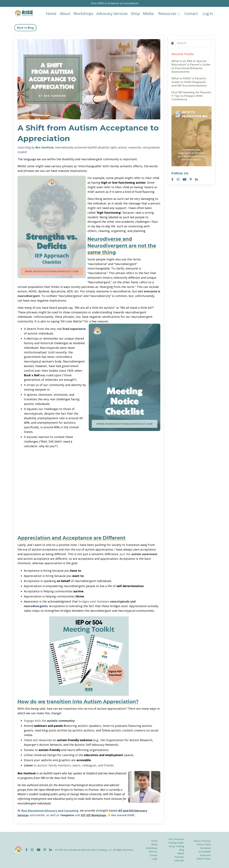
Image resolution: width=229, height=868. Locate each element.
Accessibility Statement (205, 853)
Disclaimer (205, 848)
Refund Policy (204, 859)
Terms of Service (202, 841)
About (64, 14)
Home (50, 14)
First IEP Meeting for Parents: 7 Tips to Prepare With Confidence (191, 96)
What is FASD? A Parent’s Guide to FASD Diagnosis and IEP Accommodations (189, 82)
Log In (208, 14)
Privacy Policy (204, 845)
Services (153, 852)
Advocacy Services (111, 14)
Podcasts (179, 857)
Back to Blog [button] (25, 28)
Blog (182, 850)
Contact (191, 14)
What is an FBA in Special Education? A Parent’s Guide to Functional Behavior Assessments (191, 67)
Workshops (83, 14)
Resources (168, 14)
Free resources (176, 839)
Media (148, 14)
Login (155, 859)
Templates (68, 815)
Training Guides (176, 843)
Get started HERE (127, 815)
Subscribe (179, 861)
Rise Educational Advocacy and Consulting (51, 811)
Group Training (176, 846)
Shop (135, 14)
